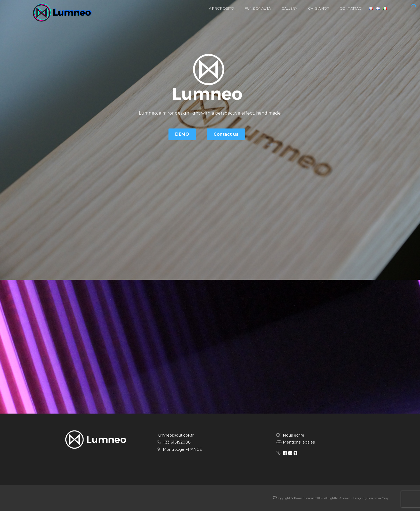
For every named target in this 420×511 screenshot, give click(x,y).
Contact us (226, 134)
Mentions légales (299, 442)
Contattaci (351, 8)
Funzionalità (258, 8)
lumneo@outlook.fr (176, 435)
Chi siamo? (318, 8)
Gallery (289, 8)
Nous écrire (294, 435)
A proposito (222, 8)
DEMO (182, 134)
